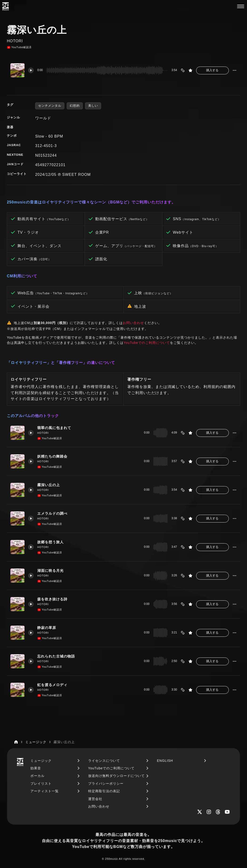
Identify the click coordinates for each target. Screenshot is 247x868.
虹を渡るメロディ (52, 685)
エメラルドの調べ (52, 514)
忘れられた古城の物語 (56, 656)
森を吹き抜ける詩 (52, 599)
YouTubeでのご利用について (147, 343)
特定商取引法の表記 (104, 791)
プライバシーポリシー (106, 784)
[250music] (6, 6)
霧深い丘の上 (49, 485)
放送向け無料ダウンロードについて (116, 776)
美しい (93, 106)
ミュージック (41, 761)
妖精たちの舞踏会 (52, 456)
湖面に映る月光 (50, 571)
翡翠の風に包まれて (54, 428)
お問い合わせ (133, 323)
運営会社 (95, 799)
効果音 (36, 768)
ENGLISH (165, 761)
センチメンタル (50, 106)
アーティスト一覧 (45, 791)
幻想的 (75, 106)
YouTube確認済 (19, 47)
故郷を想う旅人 (50, 542)
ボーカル (37, 776)
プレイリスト (41, 784)
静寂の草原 (47, 628)
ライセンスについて (104, 761)
